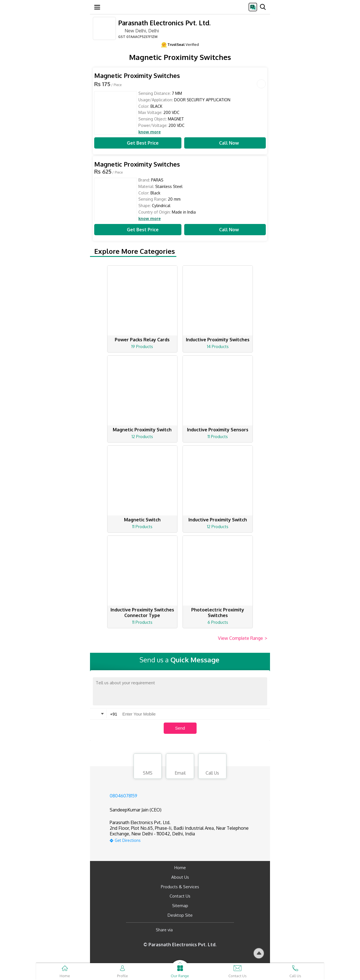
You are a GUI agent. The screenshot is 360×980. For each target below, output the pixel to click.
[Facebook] (182, 930)
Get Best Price (138, 143)
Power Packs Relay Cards (142, 340)
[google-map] (187, 840)
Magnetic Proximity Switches (137, 76)
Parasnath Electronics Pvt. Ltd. (164, 23)
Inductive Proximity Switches (218, 340)
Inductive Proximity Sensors (218, 430)
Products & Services (180, 887)
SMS (148, 767)
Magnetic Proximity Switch (142, 430)
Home (180, 868)
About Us (180, 877)
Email (180, 767)
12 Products (142, 437)
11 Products (218, 437)
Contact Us (180, 896)
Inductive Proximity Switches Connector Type (142, 613)
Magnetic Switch (142, 520)
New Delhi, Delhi (139, 30)
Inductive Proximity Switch (218, 520)
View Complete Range (243, 638)
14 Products (218, 347)
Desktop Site (180, 915)
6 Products (218, 622)
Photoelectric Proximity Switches (218, 613)
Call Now (225, 143)
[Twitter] (206, 930)
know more (149, 132)
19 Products (142, 347)
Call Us (212, 767)
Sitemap (180, 906)
